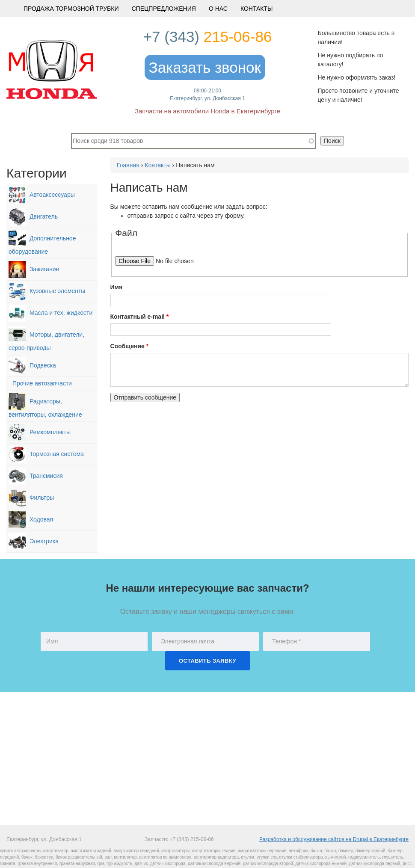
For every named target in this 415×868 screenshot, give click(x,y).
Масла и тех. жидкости (50, 313)
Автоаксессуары (42, 195)
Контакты (257, 9)
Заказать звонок (205, 67)
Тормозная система (46, 454)
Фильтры (31, 498)
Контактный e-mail (140, 317)
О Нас (218, 9)
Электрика (34, 542)
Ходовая (31, 520)
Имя (117, 287)
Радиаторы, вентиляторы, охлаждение (45, 406)
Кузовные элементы (47, 291)
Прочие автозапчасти (40, 384)
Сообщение (130, 346)
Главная (128, 165)
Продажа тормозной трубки (71, 9)
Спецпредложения (163, 9)
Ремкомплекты (40, 433)
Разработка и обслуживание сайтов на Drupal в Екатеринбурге (334, 839)
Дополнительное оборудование (42, 243)
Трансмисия (36, 476)
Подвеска (32, 366)
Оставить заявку (207, 661)
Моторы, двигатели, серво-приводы (46, 339)
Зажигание (34, 270)
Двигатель (33, 217)
